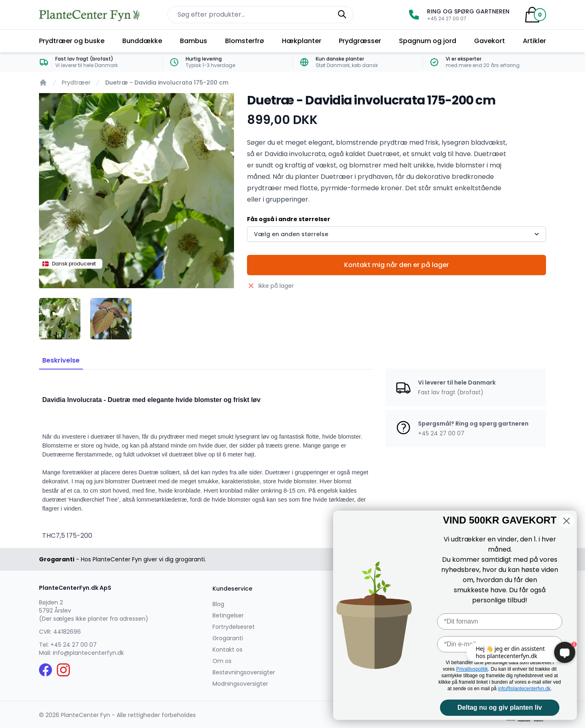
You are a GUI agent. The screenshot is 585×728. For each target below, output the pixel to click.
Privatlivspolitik (472, 669)
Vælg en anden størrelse (397, 234)
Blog (218, 604)
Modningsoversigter (240, 684)
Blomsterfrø (245, 41)
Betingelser (228, 615)
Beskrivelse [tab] (61, 360)
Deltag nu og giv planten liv (500, 707)
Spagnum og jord (428, 41)
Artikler (534, 41)
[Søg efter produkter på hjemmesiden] (260, 15)
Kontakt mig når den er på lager (396, 265)
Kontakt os (227, 650)
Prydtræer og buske (72, 41)
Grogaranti (228, 638)
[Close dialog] (567, 521)
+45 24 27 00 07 (74, 645)
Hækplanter (302, 41)
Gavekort (490, 41)
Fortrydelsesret (234, 627)
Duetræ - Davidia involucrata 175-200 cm (167, 83)
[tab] (60, 319)
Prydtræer (76, 83)
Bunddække (142, 41)
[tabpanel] (136, 191)
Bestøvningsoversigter (244, 672)
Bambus (194, 41)
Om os (222, 661)
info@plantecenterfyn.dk (88, 653)
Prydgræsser (360, 41)
